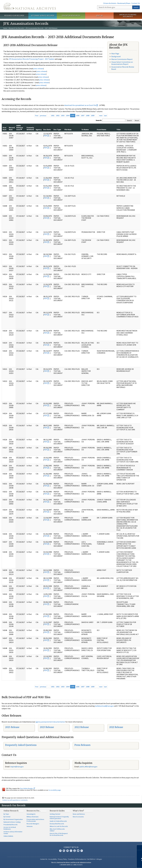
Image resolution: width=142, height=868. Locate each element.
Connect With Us (71, 847)
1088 (88, 116)
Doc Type (57, 129)
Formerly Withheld (30, 128)
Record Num (12, 128)
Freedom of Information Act (77, 859)
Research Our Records (14, 16)
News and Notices (79, 814)
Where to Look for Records (59, 826)
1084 (68, 116)
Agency (39, 129)
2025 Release (12, 727)
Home (5, 28)
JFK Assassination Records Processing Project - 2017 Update (32, 59)
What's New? (78, 811)
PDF (45, 136)
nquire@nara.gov (17, 767)
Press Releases (82, 745)
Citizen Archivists (110, 3)
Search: (99, 120)
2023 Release (47, 727)
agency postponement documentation (50, 722)
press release (38, 69)
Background (116, 56)
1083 (63, 116)
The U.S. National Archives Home (30, 6)
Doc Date (47, 129)
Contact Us (136, 3)
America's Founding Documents (128, 16)
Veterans (30, 826)
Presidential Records (11, 825)
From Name (102, 129)
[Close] (139, 847)
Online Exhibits (8, 836)
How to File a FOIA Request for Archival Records (59, 834)
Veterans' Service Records (43, 16)
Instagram (67, 851)
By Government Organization (13, 819)
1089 (93, 116)
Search (136, 7)
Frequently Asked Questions (21, 745)
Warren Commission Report (122, 59)
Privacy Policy (62, 859)
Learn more (122, 864)
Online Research (11, 811)
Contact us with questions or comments (15, 800)
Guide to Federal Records (58, 821)
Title (118, 129)
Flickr (82, 851)
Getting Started (55, 814)
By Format (7, 817)
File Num (68, 129)
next (101, 116)
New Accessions (78, 817)
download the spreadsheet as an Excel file (80, 105)
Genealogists (31, 814)
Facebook (60, 851)
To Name (85, 129)
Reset (137, 121)
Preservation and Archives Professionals (35, 820)
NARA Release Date (20, 128)
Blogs (78, 851)
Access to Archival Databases (10, 828)
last (105, 116)
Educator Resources (71, 16)
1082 (58, 116)
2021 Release (116, 727)
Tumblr (71, 851)
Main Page (115, 54)
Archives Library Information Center (13, 833)
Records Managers (33, 824)
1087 (83, 116)
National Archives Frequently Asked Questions (59, 818)
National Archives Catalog (12, 822)
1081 (53, 116)
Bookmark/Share (124, 3)
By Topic (6, 814)
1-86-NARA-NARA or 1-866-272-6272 (71, 865)
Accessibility (53, 859)
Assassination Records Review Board (123, 68)
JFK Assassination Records (34, 28)
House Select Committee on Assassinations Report (122, 63)
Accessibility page (55, 790)
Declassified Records (57, 824)
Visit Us (99, 16)
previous (43, 116)
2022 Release (82, 727)
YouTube (75, 851)
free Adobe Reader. (27, 788)
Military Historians (33, 817)
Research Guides (57, 811)
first (37, 116)
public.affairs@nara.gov (88, 767)
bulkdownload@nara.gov (104, 706)
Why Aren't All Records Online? (57, 830)
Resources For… (34, 811)
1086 (78, 116)
